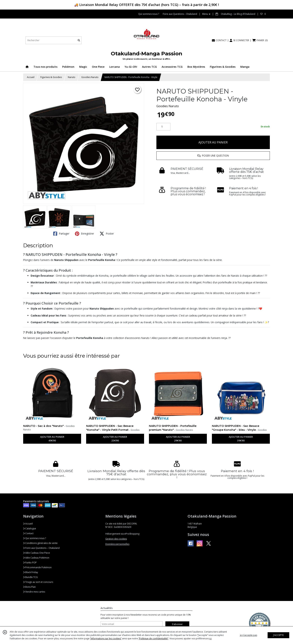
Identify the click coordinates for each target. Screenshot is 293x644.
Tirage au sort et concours (38, 582)
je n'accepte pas (249, 635)
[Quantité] (163, 127)
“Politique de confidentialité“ (153, 638)
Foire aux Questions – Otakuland (41, 548)
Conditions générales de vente (40, 543)
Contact (28, 533)
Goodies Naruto (90, 77)
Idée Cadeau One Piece (37, 553)
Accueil (31, 77)
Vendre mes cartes (34, 592)
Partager (61, 234)
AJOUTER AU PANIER (213, 142)
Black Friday (31, 572)
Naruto (72, 77)
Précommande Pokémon (37, 567)
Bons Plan (29, 587)
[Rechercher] (79, 40)
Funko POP (30, 563)
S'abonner (177, 624)
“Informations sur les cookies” (106, 638)
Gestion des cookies (116, 539)
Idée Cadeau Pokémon (36, 558)
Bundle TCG (30, 577)
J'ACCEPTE (278, 635)
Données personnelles (117, 544)
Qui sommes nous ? (35, 538)
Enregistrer (84, 234)
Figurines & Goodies (51, 77)
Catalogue (30, 528)
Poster (107, 234)
